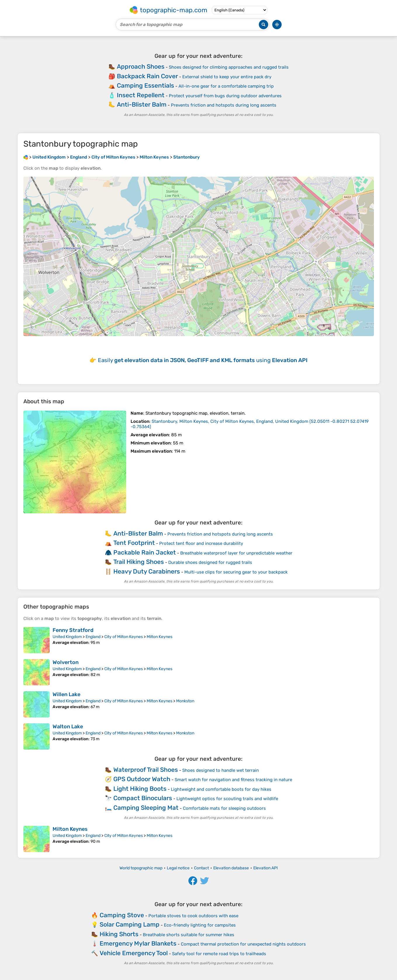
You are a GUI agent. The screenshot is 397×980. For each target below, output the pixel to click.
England (93, 637)
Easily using (203, 360)
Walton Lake (68, 727)
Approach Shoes (141, 66)
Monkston (185, 701)
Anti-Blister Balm (142, 104)
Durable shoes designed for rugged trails (210, 562)
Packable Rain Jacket (145, 552)
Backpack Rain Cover (147, 76)
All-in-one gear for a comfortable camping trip (226, 86)
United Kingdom (67, 637)
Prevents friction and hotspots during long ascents (224, 105)
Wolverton (66, 662)
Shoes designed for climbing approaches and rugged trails (229, 67)
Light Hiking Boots (140, 789)
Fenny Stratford (73, 630)
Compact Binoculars (143, 798)
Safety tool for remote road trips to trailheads (219, 954)
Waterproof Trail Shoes (146, 770)
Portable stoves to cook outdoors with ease (193, 916)
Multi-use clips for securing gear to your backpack (236, 572)
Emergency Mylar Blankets (138, 943)
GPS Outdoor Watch (142, 779)
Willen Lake (66, 694)
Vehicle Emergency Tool (134, 953)
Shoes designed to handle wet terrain (221, 770)
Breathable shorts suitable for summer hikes (189, 935)
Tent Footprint (134, 543)
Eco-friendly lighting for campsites (200, 925)
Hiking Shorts (119, 934)
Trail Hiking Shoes (139, 562)
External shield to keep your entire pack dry (227, 77)
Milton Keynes (160, 637)
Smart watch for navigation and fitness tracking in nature (233, 780)
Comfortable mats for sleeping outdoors (224, 808)
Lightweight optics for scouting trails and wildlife (227, 799)
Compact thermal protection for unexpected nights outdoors (243, 944)
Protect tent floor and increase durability (201, 543)
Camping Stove (122, 915)
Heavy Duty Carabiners (147, 571)
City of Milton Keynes (124, 637)
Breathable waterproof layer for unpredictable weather (236, 553)
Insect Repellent (141, 95)
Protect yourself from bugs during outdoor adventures (225, 96)
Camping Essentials (145, 85)
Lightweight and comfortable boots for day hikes (221, 789)
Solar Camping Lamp (130, 924)
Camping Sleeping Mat (146, 808)
